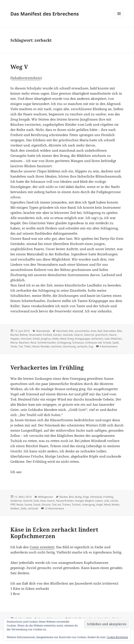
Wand (36, 346)
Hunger (79, 501)
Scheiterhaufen (47, 343)
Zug (91, 346)
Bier (119, 331)
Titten (27, 346)
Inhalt (36, 339)
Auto (94, 331)
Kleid (63, 339)
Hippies (15, 339)
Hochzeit (26, 339)
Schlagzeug (64, 343)
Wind (107, 505)
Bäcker (64, 497)
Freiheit (47, 335)
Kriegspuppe (82, 339)
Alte (71, 331)
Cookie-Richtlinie (117, 637)
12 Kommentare (54, 508)
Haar (43, 501)
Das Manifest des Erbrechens (45, 14)
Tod (54, 505)
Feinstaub (96, 497)
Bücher (15, 335)
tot (59, 505)
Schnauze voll (94, 343)
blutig (78, 497)
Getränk (68, 335)
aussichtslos (82, 331)
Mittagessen (46, 497)
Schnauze (78, 343)
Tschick (76, 505)
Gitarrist (89, 335)
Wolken (15, 508)
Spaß (115, 343)
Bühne (24, 335)
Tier (21, 346)
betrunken (110, 331)
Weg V (19, 67)
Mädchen (116, 339)
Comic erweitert (42, 547)
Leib (107, 339)
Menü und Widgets (119, 18)
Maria (14, 343)
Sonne (28, 505)
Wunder (45, 346)
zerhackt (82, 346)
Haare (113, 335)
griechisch (101, 335)
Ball (100, 331)
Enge (86, 497)
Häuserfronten (65, 501)
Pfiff (13, 505)
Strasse (46, 505)
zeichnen (56, 346)
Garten (57, 335)
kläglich (89, 501)
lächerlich (97, 339)
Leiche (114, 501)
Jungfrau (46, 339)
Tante (14, 346)
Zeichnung (69, 346)
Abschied (62, 331)
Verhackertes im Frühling (47, 367)
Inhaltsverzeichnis (26, 78)
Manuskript (43, 331)
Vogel (99, 505)
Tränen (66, 505)
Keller (56, 339)
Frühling (108, 497)
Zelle (23, 508)
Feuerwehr (35, 335)
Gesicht (28, 501)
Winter (115, 505)
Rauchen (24, 343)
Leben (99, 501)
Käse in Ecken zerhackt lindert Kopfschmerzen (54, 533)
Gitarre (78, 335)
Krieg (70, 339)
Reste (20, 505)
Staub (37, 505)
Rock (33, 343)
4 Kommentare (109, 346)
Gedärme (16, 501)
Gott (36, 501)
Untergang (88, 505)
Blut (71, 497)
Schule (107, 343)
